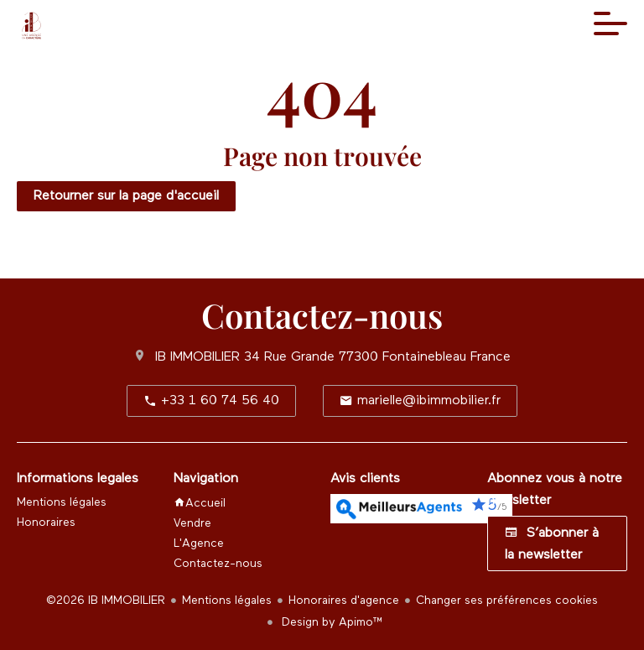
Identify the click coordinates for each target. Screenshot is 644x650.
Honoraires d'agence (344, 601)
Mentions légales (227, 601)
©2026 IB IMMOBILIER (106, 601)
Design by (331, 622)
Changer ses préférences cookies (507, 601)
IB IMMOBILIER (197, 357)
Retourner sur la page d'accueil (126, 196)
